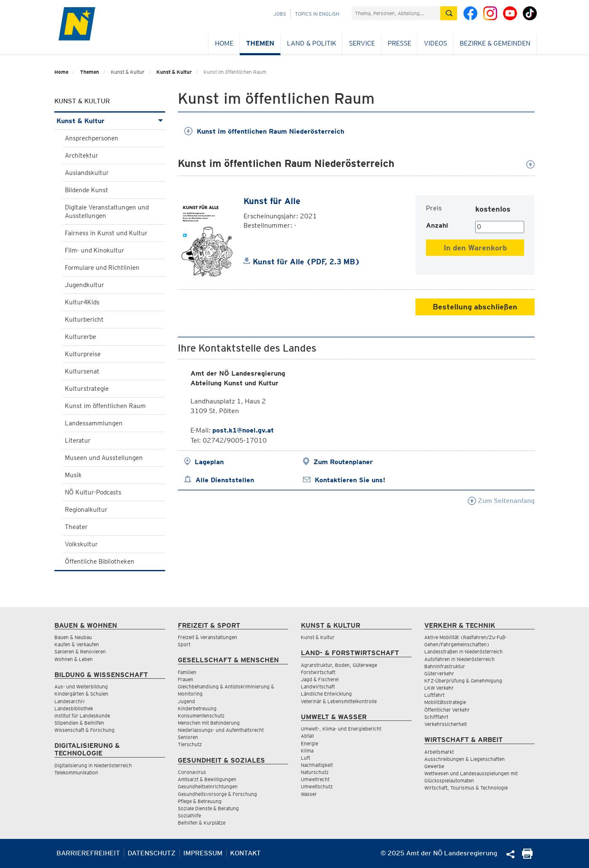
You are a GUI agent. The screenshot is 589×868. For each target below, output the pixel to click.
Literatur (78, 441)
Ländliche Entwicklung (326, 694)
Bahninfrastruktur (445, 666)
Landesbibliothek (74, 708)
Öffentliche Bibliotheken (100, 562)
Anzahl (437, 225)
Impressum (203, 853)
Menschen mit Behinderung (209, 723)
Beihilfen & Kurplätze (202, 823)
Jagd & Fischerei (320, 679)
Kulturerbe (80, 337)
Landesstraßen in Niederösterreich (463, 652)
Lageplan (209, 462)
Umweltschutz (317, 786)
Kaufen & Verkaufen (77, 644)
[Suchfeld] (396, 13)
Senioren (188, 737)
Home (224, 43)
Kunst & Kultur (174, 72)
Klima (307, 751)
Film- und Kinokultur (95, 250)
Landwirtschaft (318, 687)
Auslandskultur (87, 173)
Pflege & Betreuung (200, 801)
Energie (309, 743)
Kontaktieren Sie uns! (350, 480)
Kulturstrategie (87, 389)
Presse (399, 43)
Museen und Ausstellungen (104, 458)
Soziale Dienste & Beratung (208, 808)
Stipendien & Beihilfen (79, 723)
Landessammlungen (94, 423)
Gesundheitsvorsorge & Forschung (217, 794)
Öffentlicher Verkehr (447, 710)
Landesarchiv (70, 701)
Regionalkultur (86, 510)
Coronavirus (192, 772)
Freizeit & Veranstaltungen (207, 637)
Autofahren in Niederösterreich (459, 659)
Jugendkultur (84, 285)
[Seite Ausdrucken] (527, 856)
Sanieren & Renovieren (80, 652)
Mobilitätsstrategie (445, 702)
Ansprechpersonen (92, 138)
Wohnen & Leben (74, 659)
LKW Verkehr (439, 688)
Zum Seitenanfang (501, 501)
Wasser (309, 794)
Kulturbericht (84, 320)
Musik (73, 475)
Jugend (186, 701)
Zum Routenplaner (343, 462)
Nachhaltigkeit (317, 765)
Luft (305, 758)
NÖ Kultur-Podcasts (93, 492)
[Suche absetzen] (449, 13)
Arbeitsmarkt (439, 752)
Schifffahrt (436, 717)
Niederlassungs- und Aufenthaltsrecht (221, 730)
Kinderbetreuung (197, 708)
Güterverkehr (439, 673)
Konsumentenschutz (201, 716)
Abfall (307, 736)
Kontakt (245, 853)
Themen (260, 43)
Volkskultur (81, 544)
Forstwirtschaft (318, 672)
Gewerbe (434, 766)
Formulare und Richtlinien (102, 268)
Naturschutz (315, 772)
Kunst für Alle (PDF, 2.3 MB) (306, 262)
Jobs (280, 14)
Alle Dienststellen (225, 480)
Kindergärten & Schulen (81, 694)
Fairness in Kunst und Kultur (106, 233)
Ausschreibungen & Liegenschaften (465, 759)
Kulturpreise (83, 354)
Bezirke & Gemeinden (495, 43)
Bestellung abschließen (475, 307)
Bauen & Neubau (73, 637)
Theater (76, 527)
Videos (435, 43)
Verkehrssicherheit (446, 724)
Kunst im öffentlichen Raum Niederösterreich (264, 131)
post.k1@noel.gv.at (243, 430)
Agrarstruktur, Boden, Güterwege (339, 665)
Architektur (82, 156)
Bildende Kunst (87, 190)
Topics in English (317, 14)
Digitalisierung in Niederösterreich (93, 765)
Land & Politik (312, 43)
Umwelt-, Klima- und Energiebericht (341, 729)
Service (362, 43)
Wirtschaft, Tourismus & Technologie (466, 788)
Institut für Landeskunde (82, 716)
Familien (187, 672)
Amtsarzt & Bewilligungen (207, 779)
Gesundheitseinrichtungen (208, 786)
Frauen (186, 679)
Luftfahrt (434, 695)
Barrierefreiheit (88, 853)
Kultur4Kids (82, 302)
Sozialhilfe (189, 816)
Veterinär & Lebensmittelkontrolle (339, 701)
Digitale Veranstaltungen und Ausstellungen (107, 212)
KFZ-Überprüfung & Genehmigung (463, 681)
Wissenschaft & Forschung (84, 730)
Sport (184, 644)
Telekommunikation (76, 773)
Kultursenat (82, 371)
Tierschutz (190, 744)
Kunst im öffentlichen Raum (105, 406)
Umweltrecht (315, 779)
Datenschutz (152, 853)
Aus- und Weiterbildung (81, 687)
